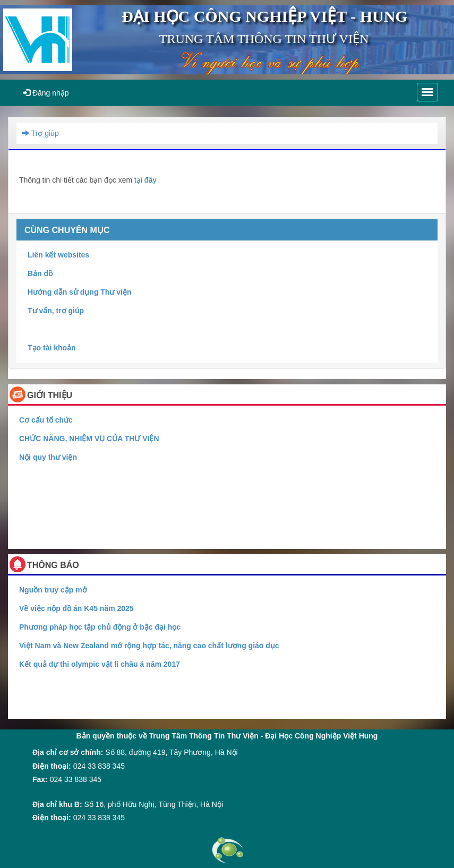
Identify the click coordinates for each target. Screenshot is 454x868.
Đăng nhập (46, 93)
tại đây (145, 180)
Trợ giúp (40, 133)
